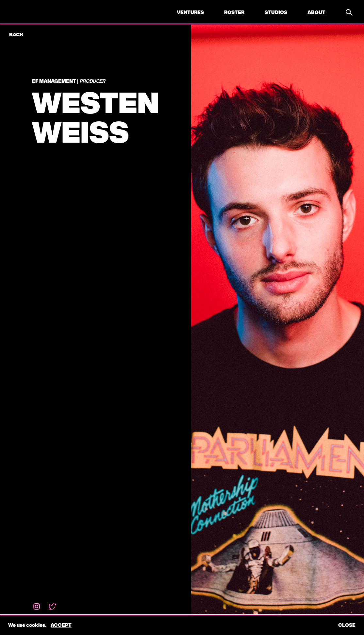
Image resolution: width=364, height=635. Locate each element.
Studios (276, 12)
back (16, 34)
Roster (234, 12)
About (316, 12)
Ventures (190, 12)
